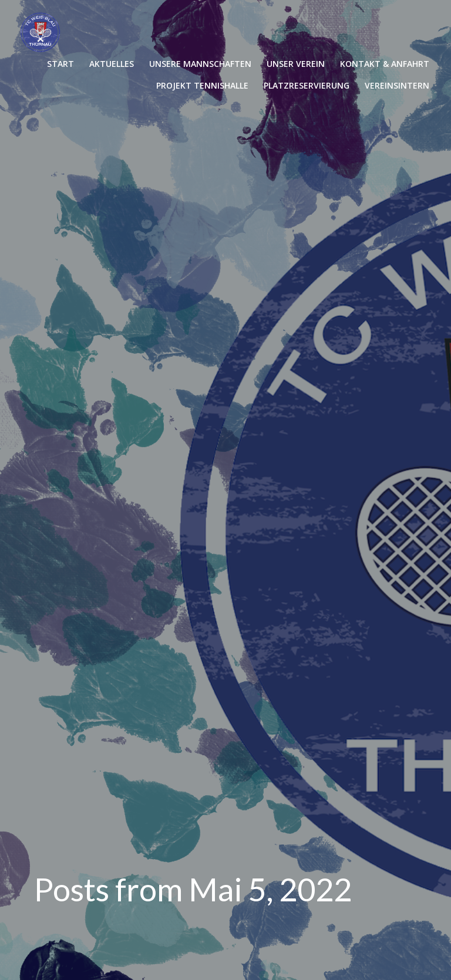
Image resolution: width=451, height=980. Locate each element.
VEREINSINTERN (397, 85)
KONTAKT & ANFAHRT (385, 64)
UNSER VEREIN (296, 64)
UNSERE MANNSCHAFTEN (200, 64)
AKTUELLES (112, 64)
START (60, 64)
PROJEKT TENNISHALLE (202, 85)
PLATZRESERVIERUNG (307, 85)
